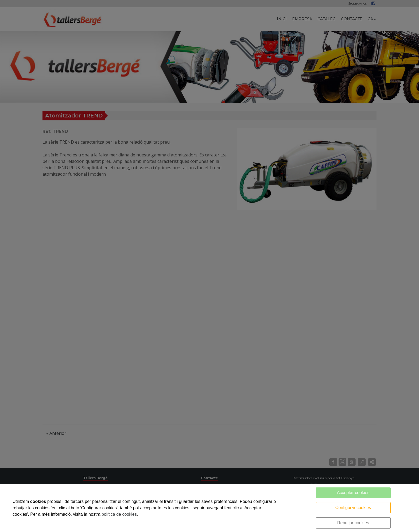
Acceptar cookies (353, 493)
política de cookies (119, 514)
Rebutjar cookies (353, 523)
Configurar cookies (353, 508)
